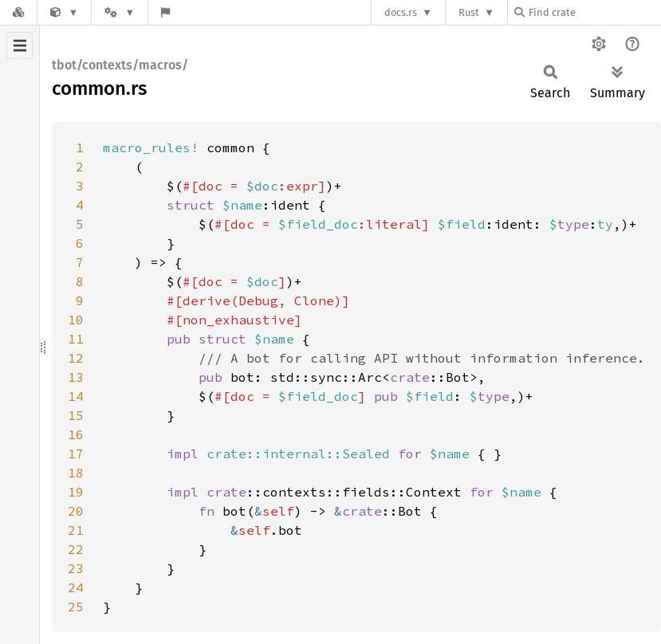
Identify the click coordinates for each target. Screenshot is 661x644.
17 (76, 454)
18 (76, 473)
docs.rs (401, 12)
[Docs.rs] (18, 12)
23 (76, 568)
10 (76, 320)
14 (76, 396)
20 (76, 511)
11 (76, 339)
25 (76, 607)
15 (76, 415)
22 (76, 549)
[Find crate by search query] (594, 12)
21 (76, 530)
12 (76, 358)
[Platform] (120, 12)
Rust (469, 12)
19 (76, 492)
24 (76, 587)
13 (76, 377)
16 (76, 434)
